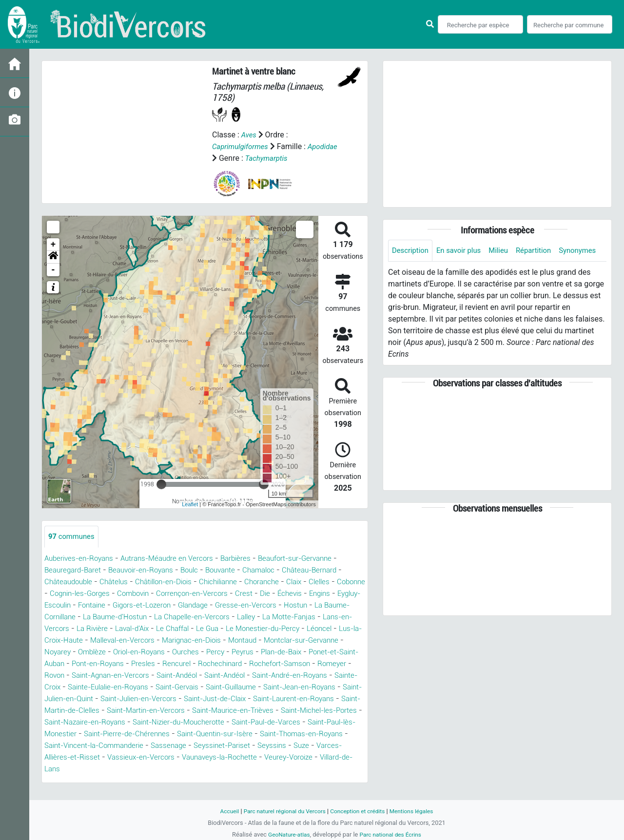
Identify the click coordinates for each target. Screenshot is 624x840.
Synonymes (412, 273)
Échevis (337, 594)
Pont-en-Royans (273, 664)
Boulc (201, 570)
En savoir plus (463, 251)
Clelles (342, 582)
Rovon (257, 676)
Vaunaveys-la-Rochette (282, 769)
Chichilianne (233, 582)
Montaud (85, 652)
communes (73, 537)
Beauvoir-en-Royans (148, 570)
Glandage (263, 605)
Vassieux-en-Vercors (198, 769)
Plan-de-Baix (130, 664)
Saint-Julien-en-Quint (321, 699)
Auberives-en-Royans (82, 559)
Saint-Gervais (101, 699)
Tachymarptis (302, 158)
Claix (315, 582)
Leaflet (190, 504)
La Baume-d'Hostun (192, 617)
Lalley (332, 617)
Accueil (222, 811)
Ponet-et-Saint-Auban (198, 664)
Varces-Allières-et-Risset (112, 769)
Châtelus (119, 582)
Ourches (348, 652)
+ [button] (53, 245)
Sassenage (224, 757)
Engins (56, 605)
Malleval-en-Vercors (264, 640)
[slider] (161, 484)
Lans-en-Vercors (127, 629)
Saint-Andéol (72, 687)
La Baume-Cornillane (113, 617)
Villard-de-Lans (105, 781)
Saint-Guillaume (160, 699)
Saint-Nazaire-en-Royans (89, 734)
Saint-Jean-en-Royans (236, 699)
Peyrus (88, 664)
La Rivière (181, 629)
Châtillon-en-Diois (173, 582)
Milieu (506, 251)
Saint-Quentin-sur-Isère (258, 746)
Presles (321, 664)
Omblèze (247, 652)
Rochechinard (105, 676)
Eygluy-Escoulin (103, 605)
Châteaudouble (70, 582)
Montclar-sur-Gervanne (148, 652)
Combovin (173, 594)
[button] (53, 257)
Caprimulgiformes (242, 146)
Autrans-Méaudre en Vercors (175, 559)
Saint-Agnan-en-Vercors (318, 676)
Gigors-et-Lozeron (207, 605)
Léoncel (134, 640)
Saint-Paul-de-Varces (285, 734)
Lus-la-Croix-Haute (188, 640)
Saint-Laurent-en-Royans (255, 711)
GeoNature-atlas (286, 834)
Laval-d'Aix (224, 629)
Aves (249, 135)
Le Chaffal (268, 629)
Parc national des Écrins (392, 834)
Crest (290, 594)
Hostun (57, 617)
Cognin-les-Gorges (115, 594)
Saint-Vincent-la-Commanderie (144, 757)
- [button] (53, 270)
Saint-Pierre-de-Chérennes (164, 746)
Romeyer (224, 676)
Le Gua (305, 629)
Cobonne (60, 594)
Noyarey (210, 652)
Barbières (248, 559)
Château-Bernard (330, 570)
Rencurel (59, 676)
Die (311, 594)
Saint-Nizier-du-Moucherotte (190, 734)
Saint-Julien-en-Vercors (86, 711)
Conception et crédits (360, 811)
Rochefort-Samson (169, 676)
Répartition (543, 251)
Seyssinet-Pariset (281, 757)
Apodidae (228, 158)
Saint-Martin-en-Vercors (128, 722)
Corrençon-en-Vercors (235, 594)
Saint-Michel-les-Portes (315, 722)
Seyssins (334, 757)
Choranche (280, 582)
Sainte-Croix (266, 687)
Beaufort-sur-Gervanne (311, 559)
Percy (59, 664)
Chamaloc (275, 570)
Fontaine (153, 605)
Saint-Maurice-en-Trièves (222, 722)
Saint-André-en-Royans (196, 687)
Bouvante (234, 570)
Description (412, 251)
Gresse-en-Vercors (319, 605)
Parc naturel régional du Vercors (281, 811)
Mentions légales (418, 811)
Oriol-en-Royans (298, 652)
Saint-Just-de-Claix (169, 711)
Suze (53, 769)
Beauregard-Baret (75, 570)
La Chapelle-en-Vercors (274, 617)
